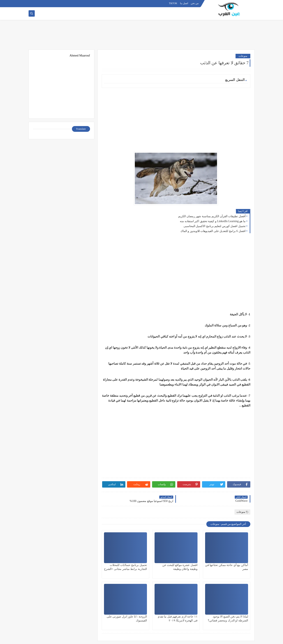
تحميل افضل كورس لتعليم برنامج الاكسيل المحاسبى (215, 226)
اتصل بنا (184, 3)
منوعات (243, 56)
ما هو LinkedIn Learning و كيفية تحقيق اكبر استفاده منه (213, 221)
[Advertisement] (142, 36)
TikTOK (173, 3)
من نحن (195, 3)
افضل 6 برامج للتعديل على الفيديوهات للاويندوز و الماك (213, 231)
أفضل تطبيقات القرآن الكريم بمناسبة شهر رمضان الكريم (212, 216)
